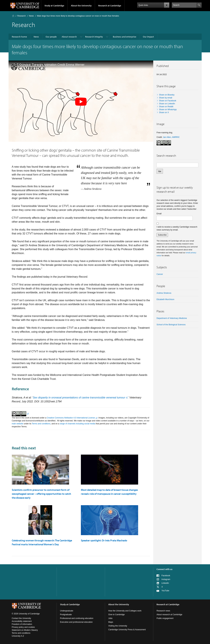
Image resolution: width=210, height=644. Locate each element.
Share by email (166, 98)
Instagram (166, 579)
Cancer (160, 274)
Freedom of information (22, 624)
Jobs (110, 618)
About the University (81, 6)
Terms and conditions (41, 424)
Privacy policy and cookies (23, 627)
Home (13, 16)
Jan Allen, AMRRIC (171, 137)
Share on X (164, 112)
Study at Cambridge (54, 6)
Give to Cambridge (116, 615)
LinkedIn (165, 583)
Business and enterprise (125, 37)
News (31, 16)
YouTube (165, 591)
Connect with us (164, 569)
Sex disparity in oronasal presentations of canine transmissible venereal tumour (79, 398)
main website (18, 424)
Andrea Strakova (164, 293)
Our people (51, 37)
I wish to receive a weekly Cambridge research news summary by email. (177, 228)
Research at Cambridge (110, 6)
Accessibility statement (22, 621)
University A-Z (18, 636)
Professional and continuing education (77, 618)
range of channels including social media (77, 424)
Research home (19, 37)
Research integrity (94, 37)
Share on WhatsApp (168, 110)
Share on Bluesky (167, 95)
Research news (163, 611)
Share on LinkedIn (167, 104)
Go (160, 171)
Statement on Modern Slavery (25, 630)
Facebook (166, 576)
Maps (111, 622)
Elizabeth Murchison (165, 299)
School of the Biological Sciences (171, 325)
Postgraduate (66, 615)
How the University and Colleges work (125, 611)
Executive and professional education (76, 622)
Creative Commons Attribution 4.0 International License (71, 418)
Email (159, 214)
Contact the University (21, 618)
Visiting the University (118, 626)
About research (69, 37)
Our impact (148, 37)
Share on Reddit (166, 107)
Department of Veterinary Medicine (172, 318)
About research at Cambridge (169, 615)
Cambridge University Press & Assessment (127, 630)
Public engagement (165, 618)
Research (22, 16)
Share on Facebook (168, 101)
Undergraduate (67, 611)
